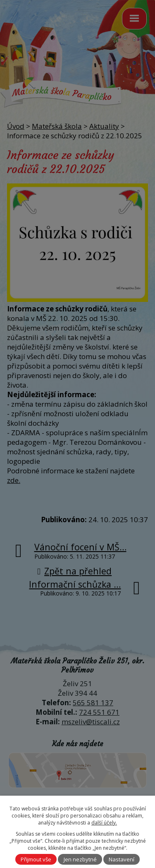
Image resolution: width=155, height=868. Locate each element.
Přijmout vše (36, 859)
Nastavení (122, 859)
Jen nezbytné (80, 859)
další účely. (104, 823)
